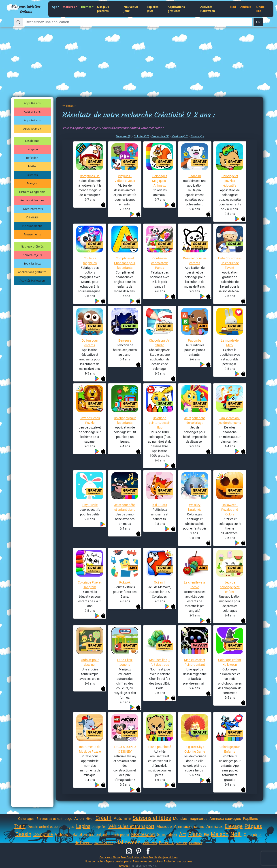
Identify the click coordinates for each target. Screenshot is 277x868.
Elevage (234, 826)
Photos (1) (197, 136)
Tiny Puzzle (90, 505)
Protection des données (178, 861)
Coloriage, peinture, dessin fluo (160, 423)
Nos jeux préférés (103, 9)
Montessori (143, 834)
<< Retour (69, 106)
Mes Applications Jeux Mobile (139, 857)
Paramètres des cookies (147, 861)
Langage (32, 149)
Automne (122, 818)
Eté (206, 835)
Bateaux (166, 843)
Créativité (32, 217)
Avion (79, 818)
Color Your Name (110, 857)
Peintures (196, 843)
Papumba (195, 340)
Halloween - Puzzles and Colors (230, 510)
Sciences (32, 175)
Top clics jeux (153, 9)
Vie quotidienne (32, 226)
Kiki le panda (120, 835)
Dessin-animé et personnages (51, 827)
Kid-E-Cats (160, 505)
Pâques (253, 826)
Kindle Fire (260, 9)
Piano (195, 834)
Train (20, 826)
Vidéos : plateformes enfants (82, 835)
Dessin (23, 834)
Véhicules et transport (131, 826)
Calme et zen (103, 843)
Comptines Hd (90, 176)
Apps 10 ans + (32, 129)
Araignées (99, 827)
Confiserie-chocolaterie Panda (160, 263)
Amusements (32, 234)
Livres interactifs (32, 209)
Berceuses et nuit (49, 819)
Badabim (195, 176)
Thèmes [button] (86, 7)
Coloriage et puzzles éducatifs (230, 181)
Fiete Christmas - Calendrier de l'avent (230, 263)
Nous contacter (94, 861)
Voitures (150, 843)
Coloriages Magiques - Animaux (160, 181)
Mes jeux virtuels (168, 857)
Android (246, 7)
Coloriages (26, 819)
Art (183, 834)
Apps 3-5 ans (32, 112)
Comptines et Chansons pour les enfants (125, 263)
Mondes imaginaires (190, 818)
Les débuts (32, 141)
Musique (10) (180, 136)
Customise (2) (160, 136)
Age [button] (55, 7)
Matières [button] (69, 7)
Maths (32, 166)
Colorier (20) (142, 136)
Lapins (83, 826)
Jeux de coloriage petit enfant (230, 587)
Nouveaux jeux (131, 9)
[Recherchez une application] (138, 22)
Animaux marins (189, 826)
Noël (236, 834)
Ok (258, 22)
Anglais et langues (32, 200)
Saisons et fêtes (152, 818)
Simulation (167, 835)
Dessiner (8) (124, 136)
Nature (181, 843)
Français (32, 183)
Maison (220, 834)
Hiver (90, 819)
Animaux (214, 826)
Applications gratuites (176, 9)
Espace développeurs (118, 861)
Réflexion (32, 158)
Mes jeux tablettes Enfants (26, 9)
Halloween (128, 842)
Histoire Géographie (32, 192)
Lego (68, 819)
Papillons (250, 819)
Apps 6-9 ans (32, 120)
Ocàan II (160, 582)
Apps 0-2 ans (32, 103)
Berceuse (125, 340)
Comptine (43, 834)
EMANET (125, 866)
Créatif (104, 818)
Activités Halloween (208, 9)
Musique (164, 826)
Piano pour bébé (160, 747)
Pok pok (125, 582)
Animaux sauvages (225, 818)
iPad (233, 7)
